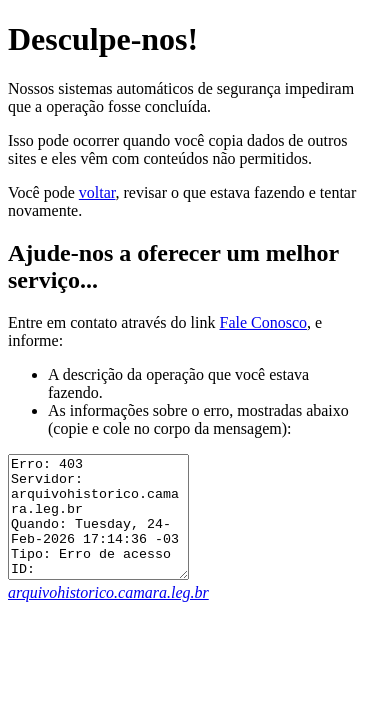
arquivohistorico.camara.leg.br (108, 616)
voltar (97, 192)
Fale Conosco (263, 322)
